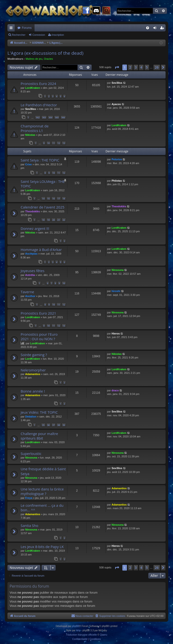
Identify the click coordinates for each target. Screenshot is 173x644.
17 (59, 199)
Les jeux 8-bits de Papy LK (42, 547)
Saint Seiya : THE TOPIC (40, 160)
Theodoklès (33, 211)
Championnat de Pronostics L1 (35, 128)
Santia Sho (30, 525)
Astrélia (30, 275)
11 (54, 143)
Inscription (58, 35)
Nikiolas (30, 135)
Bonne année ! (33, 391)
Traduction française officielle (81, 635)
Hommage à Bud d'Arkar (41, 250)
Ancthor (30, 296)
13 (64, 143)
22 (64, 220)
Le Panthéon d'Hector (39, 105)
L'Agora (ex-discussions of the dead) (45, 53)
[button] (117, 67)
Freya (29, 498)
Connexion (39, 35)
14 (43, 199)
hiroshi (116, 291)
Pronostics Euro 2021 (38, 313)
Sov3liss (117, 83)
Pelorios (117, 159)
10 (48, 143)
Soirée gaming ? (34, 355)
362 (38, 117)
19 (48, 220)
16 (54, 199)
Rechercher (19, 35)
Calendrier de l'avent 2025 (42, 207)
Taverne (27, 292)
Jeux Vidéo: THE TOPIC (39, 412)
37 (54, 425)
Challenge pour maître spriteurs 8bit (39, 436)
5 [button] (147, 67)
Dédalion (31, 417)
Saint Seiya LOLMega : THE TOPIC (43, 184)
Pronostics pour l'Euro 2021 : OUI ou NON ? (39, 337)
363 (44, 117)
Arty (78, 630)
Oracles (48, 59)
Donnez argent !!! (35, 228)
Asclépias (31, 254)
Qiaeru (103, 635)
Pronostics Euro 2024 (38, 83)
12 (59, 143)
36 (48, 425)
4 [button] (141, 67)
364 (51, 117)
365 (57, 117)
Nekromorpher (33, 370)
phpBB (76, 626)
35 (43, 425)
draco (115, 390)
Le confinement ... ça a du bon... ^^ (42, 508)
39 (64, 425)
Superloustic (31, 453)
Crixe (29, 164)
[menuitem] (148, 28)
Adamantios (33, 374)
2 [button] (130, 67)
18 (64, 199)
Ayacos (116, 104)
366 (63, 117)
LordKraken (33, 88)
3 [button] (136, 67)
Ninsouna (118, 270)
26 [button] (157, 67)
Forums (27, 28)
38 (59, 425)
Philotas (117, 181)
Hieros (116, 334)
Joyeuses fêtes (33, 271)
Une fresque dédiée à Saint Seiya (43, 471)
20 (54, 220)
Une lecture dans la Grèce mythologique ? (42, 491)
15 (48, 199)
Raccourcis (12, 29)
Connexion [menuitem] (156, 29)
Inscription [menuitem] (163, 29)
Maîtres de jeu (34, 59)
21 (59, 220)
